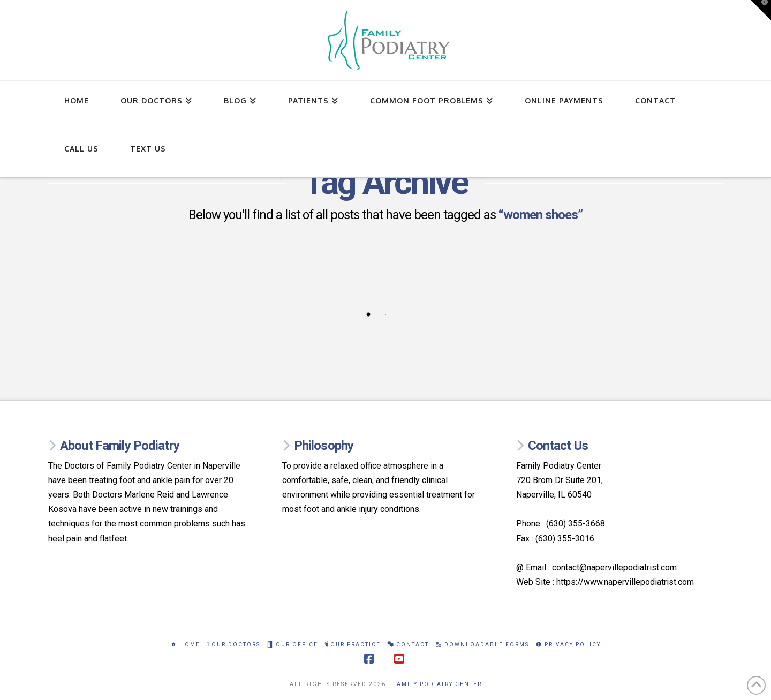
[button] (761, 10)
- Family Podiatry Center (435, 684)
